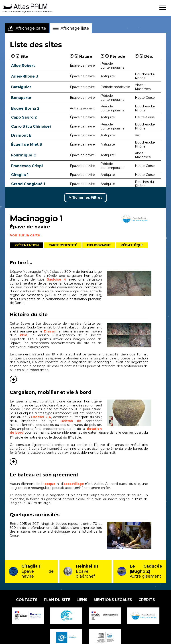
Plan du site (57, 600)
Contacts (27, 600)
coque (50, 484)
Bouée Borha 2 (25, 108)
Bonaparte (21, 98)
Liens (82, 600)
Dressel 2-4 (41, 417)
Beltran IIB (71, 421)
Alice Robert (23, 66)
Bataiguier (21, 87)
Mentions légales (113, 600)
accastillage (74, 484)
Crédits (147, 600)
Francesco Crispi (27, 166)
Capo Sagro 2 (24, 117)
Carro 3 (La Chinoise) (31, 126)
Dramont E (21, 135)
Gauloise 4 (56, 279)
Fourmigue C (24, 155)
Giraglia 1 (20, 175)
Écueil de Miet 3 (26, 145)
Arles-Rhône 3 (25, 76)
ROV (23, 335)
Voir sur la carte (25, 235)
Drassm (50, 331)
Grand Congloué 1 (28, 184)
